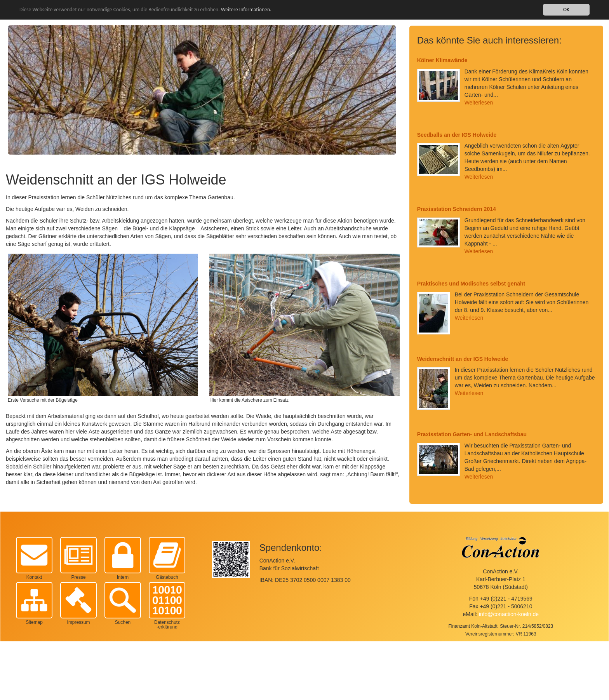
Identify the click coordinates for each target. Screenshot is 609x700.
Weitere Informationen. (246, 10)
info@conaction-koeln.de (509, 614)
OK (566, 10)
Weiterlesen (479, 103)
